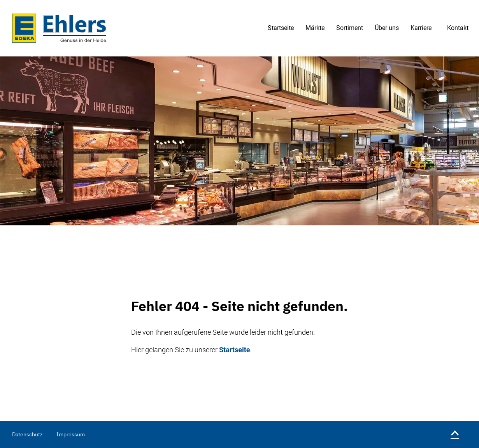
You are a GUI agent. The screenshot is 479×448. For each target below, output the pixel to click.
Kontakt (458, 28)
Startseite (281, 28)
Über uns (387, 28)
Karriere (421, 28)
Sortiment (350, 28)
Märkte (315, 28)
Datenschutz (27, 434)
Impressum (71, 434)
